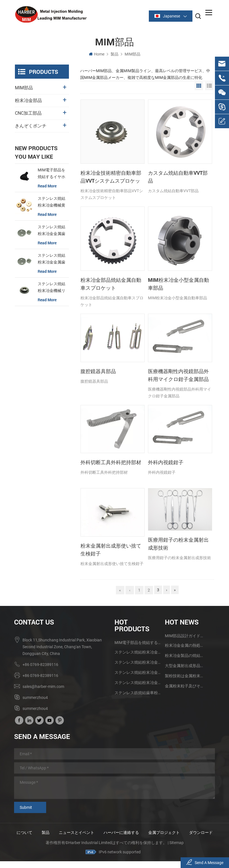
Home (97, 55)
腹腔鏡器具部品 (98, 372)
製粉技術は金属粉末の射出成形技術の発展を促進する (185, 676)
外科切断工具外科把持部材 (111, 463)
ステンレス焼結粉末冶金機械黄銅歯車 (51, 203)
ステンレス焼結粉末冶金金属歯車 (51, 232)
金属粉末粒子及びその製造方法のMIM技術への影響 (185, 686)
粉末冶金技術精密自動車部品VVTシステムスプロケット (111, 178)
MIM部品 (133, 55)
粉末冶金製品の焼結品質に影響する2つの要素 (185, 656)
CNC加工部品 (28, 114)
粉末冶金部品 (28, 101)
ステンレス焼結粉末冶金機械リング (51, 289)
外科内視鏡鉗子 (166, 463)
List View (209, 87)
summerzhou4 (35, 698)
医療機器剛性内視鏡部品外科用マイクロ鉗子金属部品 (178, 376)
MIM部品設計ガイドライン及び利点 (185, 636)
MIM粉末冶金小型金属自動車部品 (179, 285)
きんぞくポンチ (31, 127)
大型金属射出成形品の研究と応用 (185, 666)
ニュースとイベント (80, 833)
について (28, 833)
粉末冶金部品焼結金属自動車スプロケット (111, 285)
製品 (115, 55)
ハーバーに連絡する (125, 833)
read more (47, 187)
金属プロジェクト (168, 833)
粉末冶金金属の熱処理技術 (185, 646)
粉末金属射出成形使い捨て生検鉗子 (111, 550)
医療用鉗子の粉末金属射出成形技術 (178, 544)
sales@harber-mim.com (43, 687)
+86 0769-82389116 (40, 665)
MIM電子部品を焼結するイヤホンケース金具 (51, 175)
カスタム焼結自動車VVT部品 (178, 178)
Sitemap (177, 850)
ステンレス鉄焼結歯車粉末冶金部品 (138, 693)
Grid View (199, 87)
